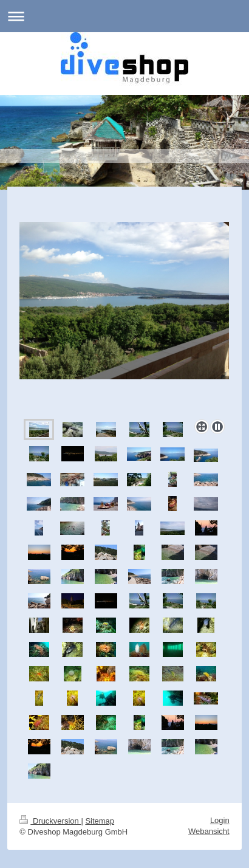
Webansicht (209, 831)
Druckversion (50, 821)
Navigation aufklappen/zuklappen (124, 16)
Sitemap (100, 821)
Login (220, 820)
